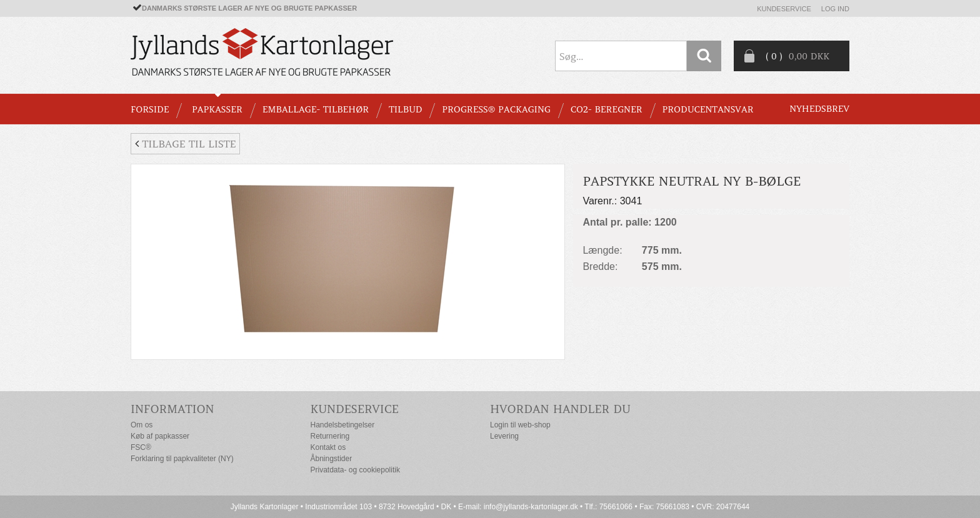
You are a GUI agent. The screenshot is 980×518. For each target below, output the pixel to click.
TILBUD (405, 109)
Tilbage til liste (185, 144)
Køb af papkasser (160, 436)
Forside (150, 109)
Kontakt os (328, 447)
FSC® (141, 447)
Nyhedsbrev (819, 109)
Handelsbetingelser (343, 425)
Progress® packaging (496, 109)
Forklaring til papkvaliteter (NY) (182, 459)
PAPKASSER (217, 109)
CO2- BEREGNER (607, 109)
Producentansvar (708, 109)
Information (172, 409)
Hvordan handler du (560, 409)
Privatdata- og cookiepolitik (355, 470)
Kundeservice (784, 9)
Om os (142, 425)
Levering (504, 436)
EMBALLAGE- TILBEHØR (316, 109)
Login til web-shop (520, 425)
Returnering (330, 436)
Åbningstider (332, 459)
